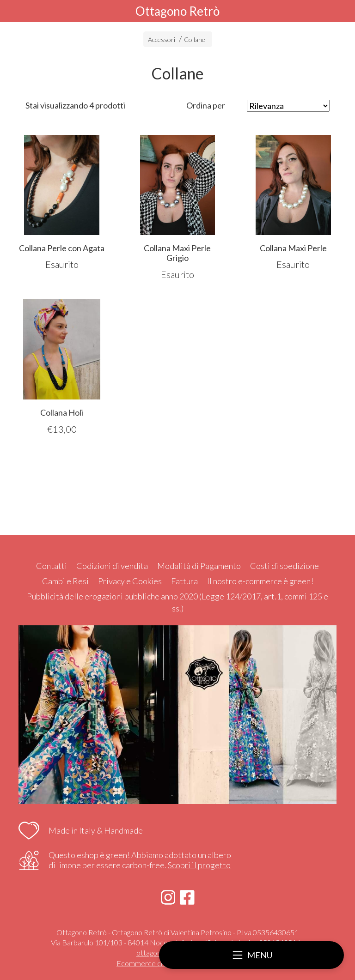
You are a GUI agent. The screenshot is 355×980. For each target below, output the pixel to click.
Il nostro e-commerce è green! (260, 581)
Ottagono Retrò (177, 11)
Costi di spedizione (285, 566)
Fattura (184, 581)
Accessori (162, 39)
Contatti (52, 566)
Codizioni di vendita (112, 566)
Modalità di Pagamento (199, 566)
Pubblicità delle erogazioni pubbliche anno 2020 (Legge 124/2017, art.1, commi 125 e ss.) (177, 602)
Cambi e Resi (65, 581)
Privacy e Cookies (130, 581)
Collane (195, 39)
